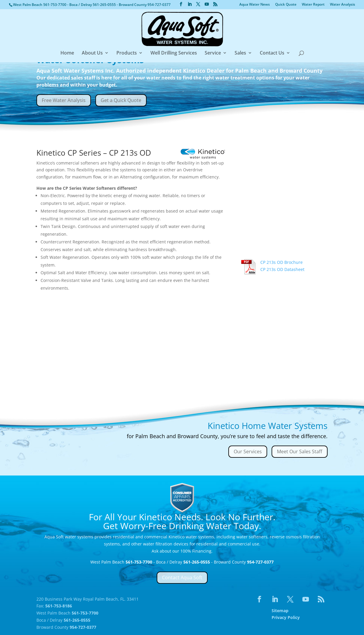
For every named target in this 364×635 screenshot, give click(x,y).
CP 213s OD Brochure (282, 262)
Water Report (313, 5)
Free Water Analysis (64, 100)
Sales (240, 53)
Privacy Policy (286, 617)
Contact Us (272, 53)
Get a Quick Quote (121, 100)
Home (67, 53)
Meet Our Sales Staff (300, 451)
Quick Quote (286, 5)
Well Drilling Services (174, 53)
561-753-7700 (55, 5)
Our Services (248, 451)
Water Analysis (343, 5)
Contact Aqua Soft (182, 577)
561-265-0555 (105, 5)
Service (213, 53)
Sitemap (280, 611)
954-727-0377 (159, 5)
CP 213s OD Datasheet (282, 269)
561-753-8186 (59, 606)
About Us (92, 53)
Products (127, 53)
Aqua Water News (255, 5)
